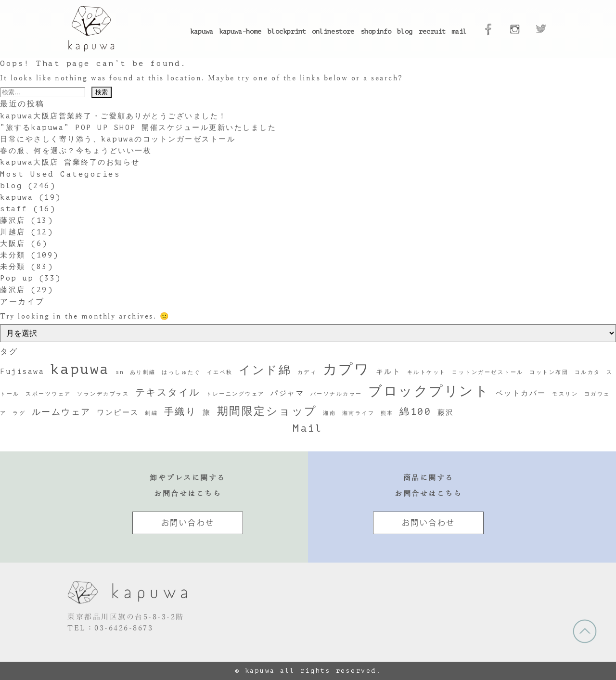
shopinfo (376, 32)
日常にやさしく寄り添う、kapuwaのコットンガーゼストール (118, 139)
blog (405, 32)
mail (459, 32)
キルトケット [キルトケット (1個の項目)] (427, 372)
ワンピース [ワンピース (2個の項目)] (118, 412)
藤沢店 (13, 221)
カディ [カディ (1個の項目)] (307, 372)
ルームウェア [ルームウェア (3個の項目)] (61, 412)
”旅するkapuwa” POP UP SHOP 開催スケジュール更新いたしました (138, 128)
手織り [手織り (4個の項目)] (180, 412)
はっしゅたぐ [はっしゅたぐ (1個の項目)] (181, 372)
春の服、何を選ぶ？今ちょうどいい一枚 (76, 151)
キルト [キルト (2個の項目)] (389, 372)
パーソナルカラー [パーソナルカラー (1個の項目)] (336, 394)
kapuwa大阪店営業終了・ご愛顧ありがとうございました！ (114, 116)
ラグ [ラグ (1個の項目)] (19, 413)
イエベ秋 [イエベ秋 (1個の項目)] (220, 372)
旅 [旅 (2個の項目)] (207, 412)
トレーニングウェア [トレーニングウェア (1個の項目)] (235, 394)
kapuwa (202, 32)
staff (14, 209)
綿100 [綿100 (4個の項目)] (415, 412)
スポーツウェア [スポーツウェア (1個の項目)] (48, 394)
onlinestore (333, 32)
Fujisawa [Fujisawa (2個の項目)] (22, 372)
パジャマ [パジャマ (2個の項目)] (287, 393)
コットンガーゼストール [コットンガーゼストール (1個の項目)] (488, 372)
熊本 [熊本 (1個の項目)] (387, 413)
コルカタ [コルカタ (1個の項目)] (588, 372)
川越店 (13, 232)
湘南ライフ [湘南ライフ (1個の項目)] (359, 413)
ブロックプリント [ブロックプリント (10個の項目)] (429, 391)
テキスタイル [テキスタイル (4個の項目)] (168, 392)
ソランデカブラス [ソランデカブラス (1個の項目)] (103, 394)
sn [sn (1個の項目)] (120, 372)
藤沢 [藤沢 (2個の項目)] (446, 412)
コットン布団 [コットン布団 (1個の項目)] (549, 372)
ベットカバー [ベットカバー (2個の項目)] (521, 393)
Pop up (17, 278)
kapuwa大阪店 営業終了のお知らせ (70, 162)
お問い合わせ (188, 523)
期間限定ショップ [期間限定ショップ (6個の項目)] (267, 411)
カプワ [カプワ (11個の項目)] (346, 370)
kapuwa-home (240, 32)
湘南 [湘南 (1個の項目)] (329, 413)
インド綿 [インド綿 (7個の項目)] (265, 370)
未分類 (13, 255)
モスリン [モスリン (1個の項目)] (565, 394)
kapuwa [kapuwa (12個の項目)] (80, 369)
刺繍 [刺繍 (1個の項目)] (151, 413)
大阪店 (13, 244)
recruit (432, 32)
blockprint (287, 32)
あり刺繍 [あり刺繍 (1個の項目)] (143, 372)
